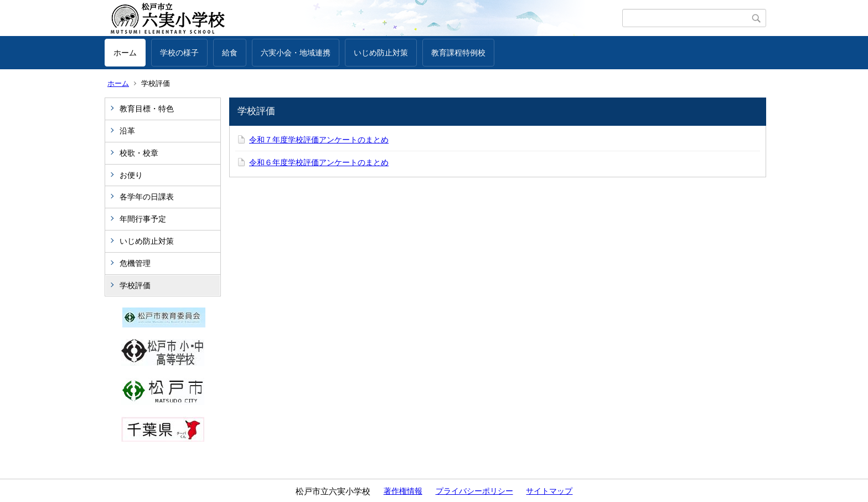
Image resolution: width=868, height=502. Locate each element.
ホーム (125, 53)
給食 (230, 53)
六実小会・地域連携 (296, 53)
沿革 (127, 131)
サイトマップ (549, 491)
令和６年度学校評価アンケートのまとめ (319, 162)
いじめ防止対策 (381, 53)
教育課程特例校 (458, 53)
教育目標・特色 (147, 109)
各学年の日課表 (147, 197)
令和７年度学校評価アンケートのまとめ (319, 140)
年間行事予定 (143, 219)
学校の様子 (179, 53)
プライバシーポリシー (474, 491)
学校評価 (135, 285)
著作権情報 (403, 491)
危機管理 (135, 263)
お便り (131, 175)
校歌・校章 (139, 153)
